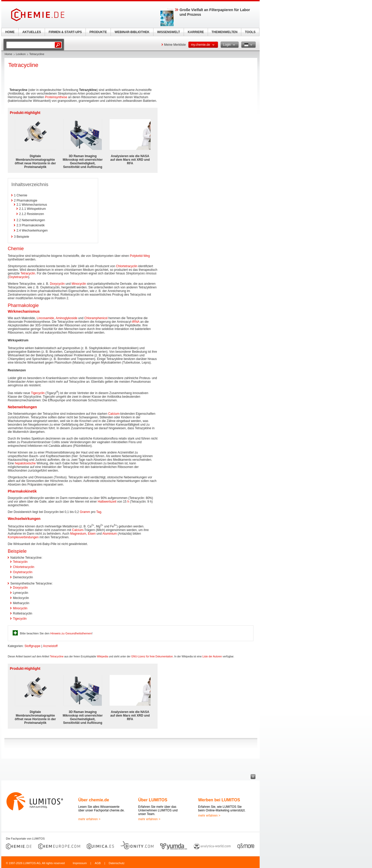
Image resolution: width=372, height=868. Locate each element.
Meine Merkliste (175, 45)
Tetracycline (57, 656)
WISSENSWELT (168, 32)
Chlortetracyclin (127, 266)
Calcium (114, 414)
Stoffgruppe (33, 646)
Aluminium (110, 534)
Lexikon (21, 54)
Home (8, 54)
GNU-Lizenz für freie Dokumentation (152, 656)
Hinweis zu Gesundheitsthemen (71, 633)
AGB (98, 863)
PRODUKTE (98, 32)
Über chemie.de (94, 800)
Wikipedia (102, 656)
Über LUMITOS (153, 800)
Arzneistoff (50, 646)
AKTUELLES (32, 32)
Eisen (92, 534)
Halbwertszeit (107, 502)
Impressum (80, 863)
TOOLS (250, 32)
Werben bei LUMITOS (219, 800)
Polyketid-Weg (140, 256)
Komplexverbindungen (23, 537)
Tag (99, 512)
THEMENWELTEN (224, 32)
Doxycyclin (57, 284)
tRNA (136, 322)
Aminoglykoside (66, 318)
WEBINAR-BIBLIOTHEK (132, 32)
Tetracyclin (28, 273)
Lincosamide (45, 318)
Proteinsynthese (56, 97)
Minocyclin (79, 284)
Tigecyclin (38, 393)
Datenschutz (117, 863)
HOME (10, 32)
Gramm (85, 512)
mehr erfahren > (89, 819)
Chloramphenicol (96, 318)
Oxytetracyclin (18, 277)
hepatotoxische (25, 463)
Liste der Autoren (212, 656)
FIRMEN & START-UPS (65, 32)
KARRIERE (196, 32)
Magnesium (78, 534)
